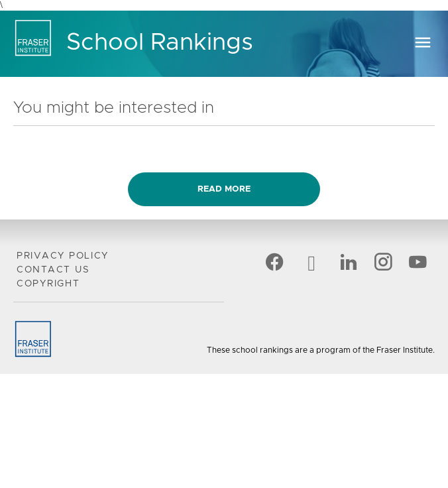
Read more (224, 189)
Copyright (48, 284)
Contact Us (53, 270)
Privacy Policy (63, 256)
